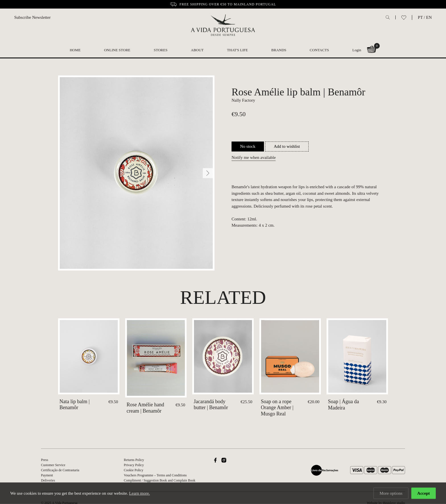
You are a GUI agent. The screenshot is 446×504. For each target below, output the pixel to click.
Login (357, 50)
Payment (47, 475)
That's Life (237, 50)
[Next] (208, 173)
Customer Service (53, 465)
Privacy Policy (134, 465)
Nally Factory (243, 100)
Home (75, 50)
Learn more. (140, 494)
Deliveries (48, 480)
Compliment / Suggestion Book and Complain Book (159, 480)
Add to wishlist (287, 146)
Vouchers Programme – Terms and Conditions (155, 475)
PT (420, 17)
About (197, 50)
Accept (424, 494)
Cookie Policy (133, 470)
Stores (161, 50)
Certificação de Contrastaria (60, 470)
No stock (248, 146)
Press (45, 460)
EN (429, 17)
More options (391, 494)
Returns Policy (134, 460)
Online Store (117, 50)
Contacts (319, 50)
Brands (279, 50)
